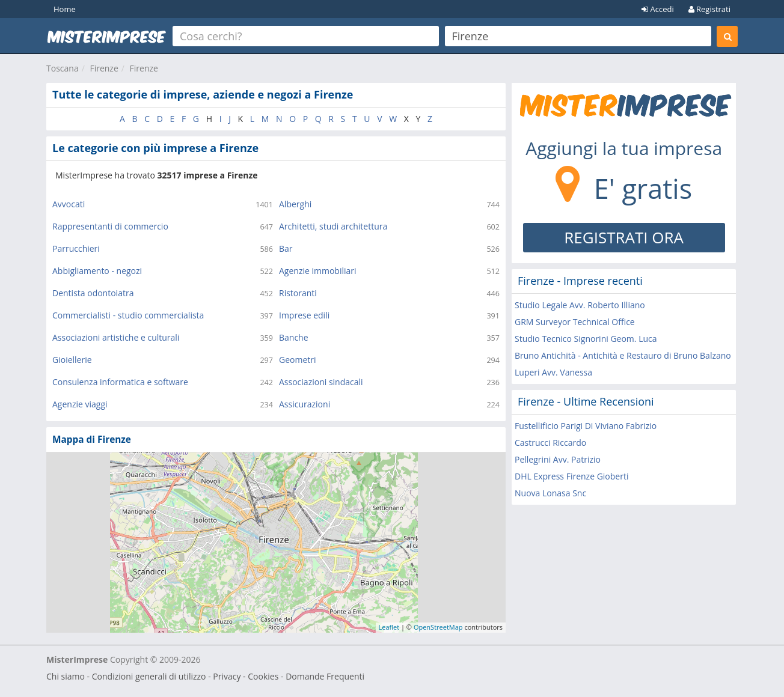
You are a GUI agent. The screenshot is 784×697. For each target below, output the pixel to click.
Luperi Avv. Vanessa (553, 372)
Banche (294, 337)
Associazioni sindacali (321, 382)
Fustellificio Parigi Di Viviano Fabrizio (586, 426)
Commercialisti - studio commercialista (128, 315)
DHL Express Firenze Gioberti (571, 476)
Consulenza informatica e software (120, 382)
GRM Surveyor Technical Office (575, 322)
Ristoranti (298, 293)
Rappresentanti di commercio (110, 226)
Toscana (63, 68)
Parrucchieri (76, 248)
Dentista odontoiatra (93, 293)
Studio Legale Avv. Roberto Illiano (580, 305)
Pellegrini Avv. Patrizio (558, 459)
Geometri (298, 360)
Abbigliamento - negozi (97, 271)
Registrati (709, 9)
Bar (286, 248)
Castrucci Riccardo (550, 443)
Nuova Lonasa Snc (550, 493)
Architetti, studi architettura (333, 226)
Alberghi (295, 204)
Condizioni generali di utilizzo (149, 676)
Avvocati (69, 204)
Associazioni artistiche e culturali (116, 337)
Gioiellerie (72, 360)
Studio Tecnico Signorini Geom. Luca (586, 339)
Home (65, 9)
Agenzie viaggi (80, 404)
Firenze (104, 68)
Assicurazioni (305, 404)
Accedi (658, 9)
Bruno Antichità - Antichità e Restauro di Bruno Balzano (623, 355)
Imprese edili (304, 315)
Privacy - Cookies (246, 676)
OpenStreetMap (438, 627)
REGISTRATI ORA (624, 237)
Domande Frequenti (325, 676)
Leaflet (389, 627)
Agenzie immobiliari (318, 271)
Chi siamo (66, 676)
